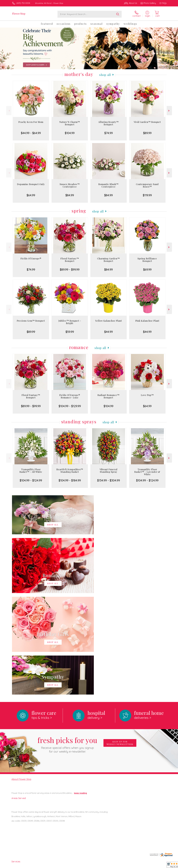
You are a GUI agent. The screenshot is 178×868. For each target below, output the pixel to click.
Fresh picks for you (67, 643)
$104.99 (70, 133)
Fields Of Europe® (31, 259)
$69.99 (147, 269)
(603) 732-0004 (23, 3)
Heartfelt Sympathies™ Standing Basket (70, 471)
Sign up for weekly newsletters (120, 641)
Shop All (105, 75)
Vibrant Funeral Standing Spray (109, 471)
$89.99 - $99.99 (70, 269)
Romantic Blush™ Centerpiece (108, 185)
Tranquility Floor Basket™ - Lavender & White (147, 472)
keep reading (80, 692)
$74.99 (109, 133)
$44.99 (108, 332)
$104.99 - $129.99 (70, 406)
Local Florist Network (145, 865)
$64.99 (31, 195)
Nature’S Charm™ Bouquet (70, 123)
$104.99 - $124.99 (31, 480)
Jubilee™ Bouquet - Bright (70, 322)
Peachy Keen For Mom (31, 122)
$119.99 (147, 195)
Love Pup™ (147, 395)
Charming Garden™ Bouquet (108, 260)
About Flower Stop (21, 678)
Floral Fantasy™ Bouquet (70, 260)
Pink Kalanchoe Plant (147, 321)
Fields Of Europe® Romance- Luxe (70, 396)
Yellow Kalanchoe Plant (109, 321)
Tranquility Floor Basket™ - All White (31, 471)
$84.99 (70, 195)
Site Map (160, 865)
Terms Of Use (112, 865)
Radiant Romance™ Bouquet (109, 396)
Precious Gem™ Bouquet (31, 321)
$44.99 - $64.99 (31, 133)
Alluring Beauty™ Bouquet (108, 123)
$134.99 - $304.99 (109, 480)
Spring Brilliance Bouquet (147, 260)
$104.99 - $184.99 (70, 480)
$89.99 (147, 133)
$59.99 (70, 332)
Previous (9, 111)
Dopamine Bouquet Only (31, 184)
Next (169, 111)
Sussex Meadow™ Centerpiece (70, 185)
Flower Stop (19, 14)
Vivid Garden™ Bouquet (147, 122)
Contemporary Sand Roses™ (147, 185)
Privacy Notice (127, 865)
